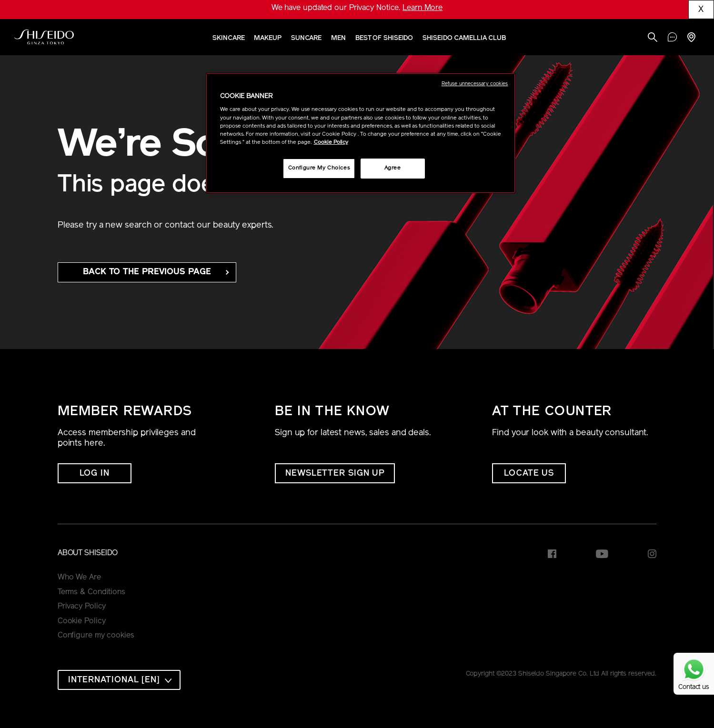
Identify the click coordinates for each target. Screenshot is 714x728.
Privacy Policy (82, 607)
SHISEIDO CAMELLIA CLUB (464, 38)
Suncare (306, 38)
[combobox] (119, 680)
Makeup (267, 38)
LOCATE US (529, 474)
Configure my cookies (96, 636)
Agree (393, 168)
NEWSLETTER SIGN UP (335, 474)
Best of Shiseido (384, 38)
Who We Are (79, 578)
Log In (95, 474)
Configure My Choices (319, 168)
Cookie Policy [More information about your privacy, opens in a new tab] (331, 142)
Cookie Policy (82, 621)
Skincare (228, 38)
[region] (361, 133)
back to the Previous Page (147, 272)
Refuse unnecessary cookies (475, 84)
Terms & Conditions (91, 592)
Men (338, 38)
